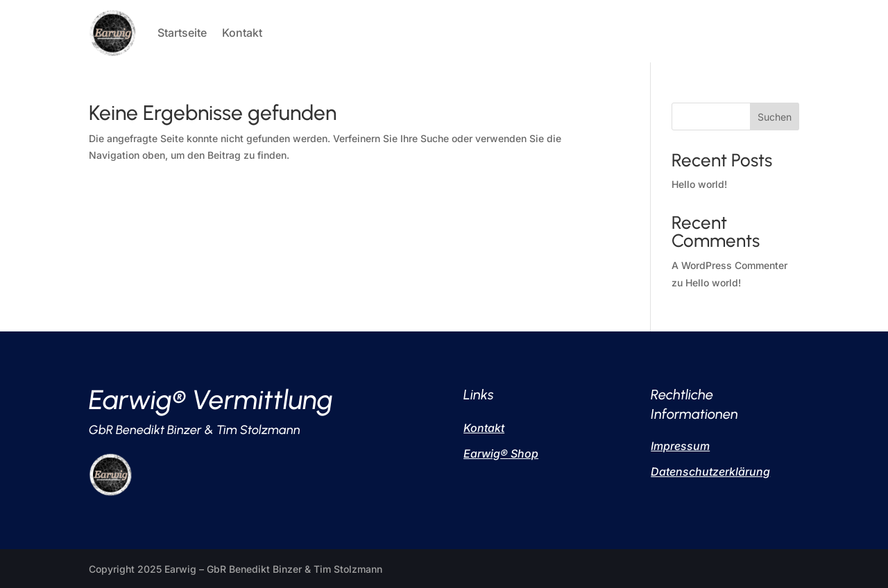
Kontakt (242, 33)
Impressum (680, 446)
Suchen (775, 117)
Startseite (182, 33)
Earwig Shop (501, 453)
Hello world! (699, 184)
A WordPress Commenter (729, 265)
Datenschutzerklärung (710, 472)
